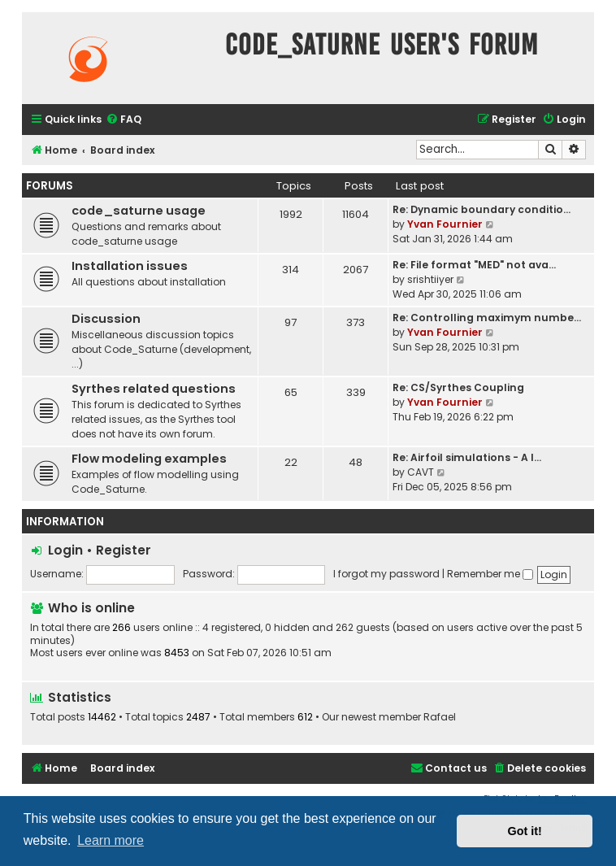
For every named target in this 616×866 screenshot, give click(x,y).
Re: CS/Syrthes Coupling (458, 387)
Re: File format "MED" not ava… (474, 265)
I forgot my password (386, 574)
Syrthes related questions (154, 389)
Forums (50, 186)
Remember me (490, 574)
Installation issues (130, 266)
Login (65, 550)
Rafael (440, 717)
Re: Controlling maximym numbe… (487, 318)
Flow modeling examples (149, 459)
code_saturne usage (139, 211)
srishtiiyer (430, 279)
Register (124, 550)
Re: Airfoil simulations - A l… (467, 457)
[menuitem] (124, 120)
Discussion (106, 319)
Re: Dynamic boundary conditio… (482, 209)
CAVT (421, 472)
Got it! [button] (525, 831)
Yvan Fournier (445, 224)
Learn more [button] (111, 840)
